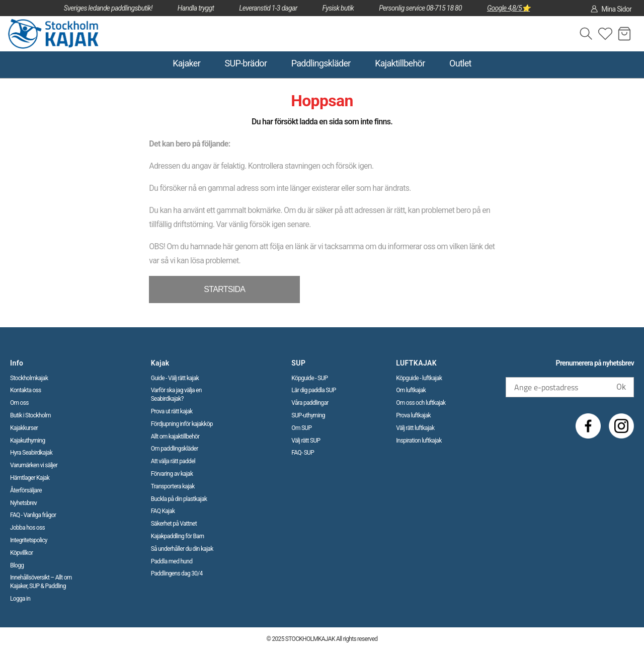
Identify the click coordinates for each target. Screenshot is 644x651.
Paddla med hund (172, 561)
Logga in (20, 599)
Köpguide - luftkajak (419, 378)
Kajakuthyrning (28, 441)
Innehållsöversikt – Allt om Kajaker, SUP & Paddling (41, 582)
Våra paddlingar (310, 403)
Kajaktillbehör (400, 63)
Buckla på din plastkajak (179, 499)
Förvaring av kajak (172, 474)
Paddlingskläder (321, 63)
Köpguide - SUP (309, 378)
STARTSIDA (224, 289)
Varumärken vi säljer (34, 465)
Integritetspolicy (29, 540)
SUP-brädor (246, 63)
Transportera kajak (173, 486)
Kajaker (186, 63)
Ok (621, 387)
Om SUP (301, 428)
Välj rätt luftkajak (415, 428)
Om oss (19, 403)
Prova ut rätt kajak (172, 411)
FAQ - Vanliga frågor (33, 515)
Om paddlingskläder (175, 449)
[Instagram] (621, 426)
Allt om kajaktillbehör (175, 437)
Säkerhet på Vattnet (174, 524)
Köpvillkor (21, 553)
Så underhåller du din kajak (182, 549)
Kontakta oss (26, 390)
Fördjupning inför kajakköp (182, 424)
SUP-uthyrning (308, 415)
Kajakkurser (24, 428)
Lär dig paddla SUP (313, 390)
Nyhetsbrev (23, 503)
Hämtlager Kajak (30, 478)
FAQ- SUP (303, 453)
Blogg (17, 565)
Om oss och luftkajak (421, 403)
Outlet (460, 63)
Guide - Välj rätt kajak (175, 378)
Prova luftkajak (413, 415)
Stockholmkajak (29, 378)
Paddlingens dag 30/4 (177, 573)
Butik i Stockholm (30, 415)
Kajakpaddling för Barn (178, 536)
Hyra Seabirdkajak (31, 453)
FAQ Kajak (163, 511)
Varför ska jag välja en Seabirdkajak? (176, 394)
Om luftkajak (411, 390)
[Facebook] (588, 426)
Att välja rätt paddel (173, 461)
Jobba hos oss (27, 528)
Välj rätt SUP (306, 441)
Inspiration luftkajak (419, 441)
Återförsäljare (26, 490)
